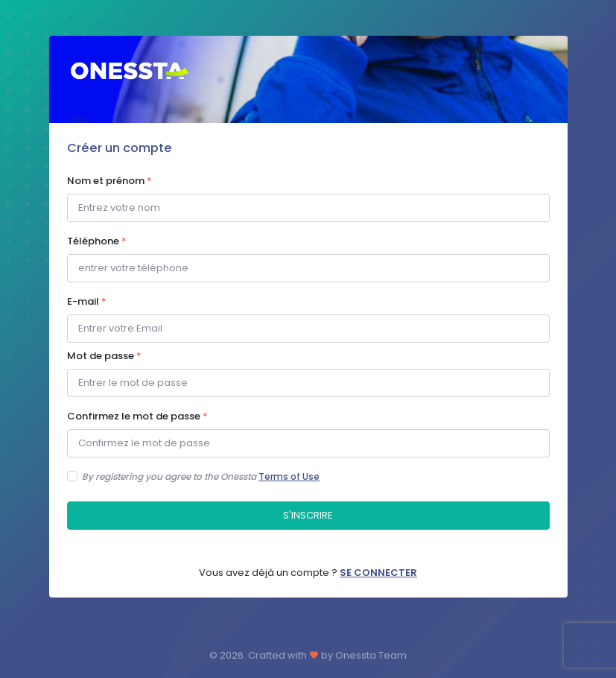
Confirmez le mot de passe (137, 416)
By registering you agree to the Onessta (201, 476)
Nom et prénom (109, 181)
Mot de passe (104, 356)
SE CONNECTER (378, 573)
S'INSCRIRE (308, 515)
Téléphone (97, 241)
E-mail (87, 301)
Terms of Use (289, 476)
